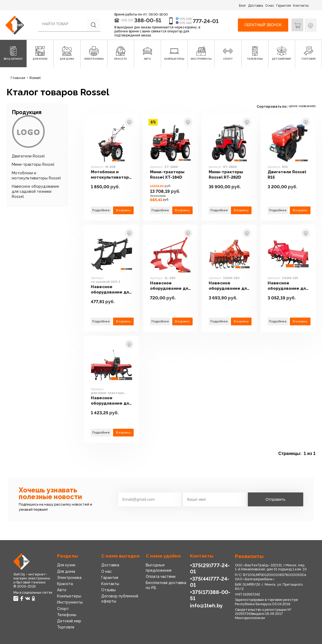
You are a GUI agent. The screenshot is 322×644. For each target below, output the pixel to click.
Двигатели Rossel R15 (288, 175)
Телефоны (67, 615)
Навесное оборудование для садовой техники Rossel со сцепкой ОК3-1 (112, 286)
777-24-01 (206, 21)
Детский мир (69, 621)
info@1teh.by (206, 605)
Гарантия (284, 6)
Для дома (66, 571)
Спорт (63, 609)
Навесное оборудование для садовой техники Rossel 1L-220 (170, 286)
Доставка (256, 6)
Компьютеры (69, 596)
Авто (62, 590)
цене (293, 106)
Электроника (69, 578)
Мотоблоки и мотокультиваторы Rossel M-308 (113, 175)
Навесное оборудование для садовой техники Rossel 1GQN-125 (286, 286)
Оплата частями (161, 577)
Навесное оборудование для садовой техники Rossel (35, 191)
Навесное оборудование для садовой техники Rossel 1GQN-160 (228, 286)
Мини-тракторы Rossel (33, 164)
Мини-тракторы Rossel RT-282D (229, 175)
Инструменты (70, 602)
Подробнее (102, 210)
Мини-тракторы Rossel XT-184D (171, 175)
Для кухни (66, 565)
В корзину (125, 210)
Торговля (66, 627)
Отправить (275, 499)
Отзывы (108, 590)
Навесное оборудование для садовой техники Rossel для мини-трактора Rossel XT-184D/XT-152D (112, 401)
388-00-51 (148, 20)
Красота (65, 584)
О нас (270, 6)
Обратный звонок (263, 25)
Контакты (301, 6)
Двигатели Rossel (28, 156)
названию (307, 106)
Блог (242, 6)
